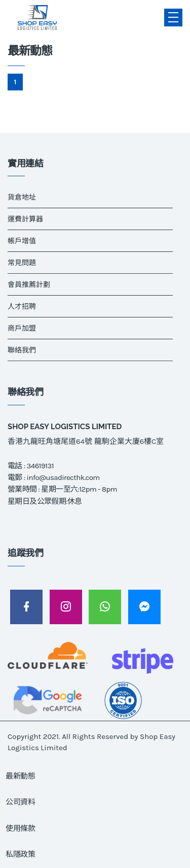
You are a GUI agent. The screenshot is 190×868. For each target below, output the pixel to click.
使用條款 (21, 828)
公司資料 (21, 802)
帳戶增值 (22, 241)
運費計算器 (25, 219)
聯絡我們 (22, 350)
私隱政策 (21, 854)
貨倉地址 (22, 197)
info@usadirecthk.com (63, 477)
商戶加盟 (22, 328)
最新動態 (21, 776)
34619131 (40, 466)
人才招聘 (22, 307)
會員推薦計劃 (29, 285)
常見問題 (22, 263)
